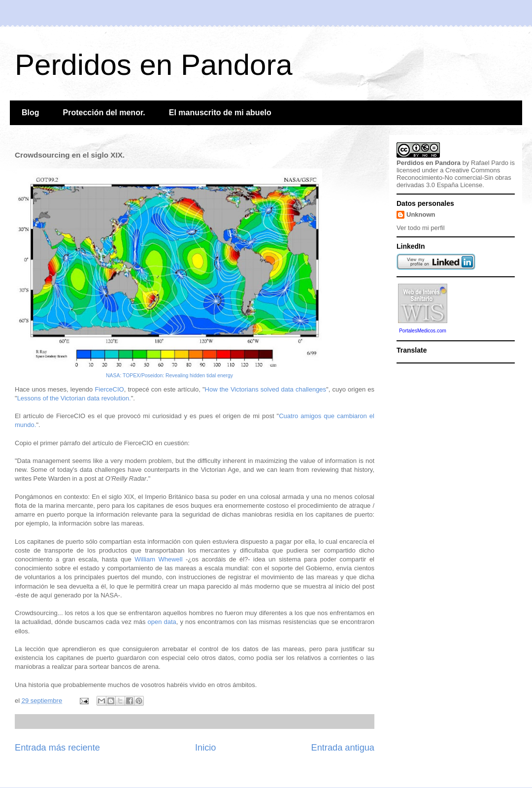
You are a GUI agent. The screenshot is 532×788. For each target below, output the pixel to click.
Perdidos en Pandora (154, 65)
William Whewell (158, 559)
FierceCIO (109, 389)
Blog (31, 113)
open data (162, 622)
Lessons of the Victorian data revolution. (74, 398)
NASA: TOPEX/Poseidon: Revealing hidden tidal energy (169, 376)
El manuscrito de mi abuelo (220, 113)
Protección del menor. (104, 113)
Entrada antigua (343, 748)
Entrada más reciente (57, 748)
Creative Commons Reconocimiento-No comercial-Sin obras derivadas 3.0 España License (454, 178)
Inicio (205, 748)
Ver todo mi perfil (421, 228)
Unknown (421, 214)
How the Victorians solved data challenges (266, 389)
